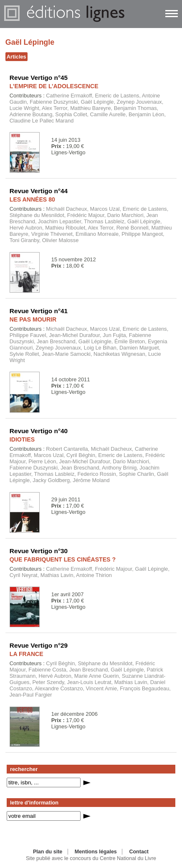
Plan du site (48, 852)
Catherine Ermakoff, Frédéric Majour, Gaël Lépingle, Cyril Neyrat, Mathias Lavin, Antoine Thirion (90, 572)
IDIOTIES (22, 439)
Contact (139, 852)
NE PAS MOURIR (33, 319)
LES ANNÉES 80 (32, 199)
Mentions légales (96, 852)
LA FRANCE (27, 654)
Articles (16, 57)
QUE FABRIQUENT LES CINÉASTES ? (63, 559)
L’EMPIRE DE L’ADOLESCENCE (54, 86)
